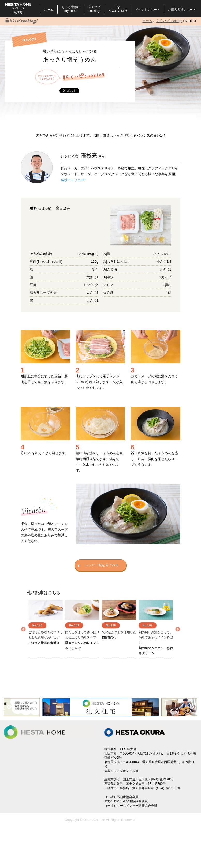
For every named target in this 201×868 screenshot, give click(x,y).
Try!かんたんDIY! (118, 9)
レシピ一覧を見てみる (98, 565)
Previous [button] (23, 629)
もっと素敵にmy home (71, 9)
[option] (46, 629)
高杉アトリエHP (73, 180)
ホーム (49, 10)
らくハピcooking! (94, 9)
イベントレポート (147, 10)
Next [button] (178, 629)
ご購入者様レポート (182, 10)
